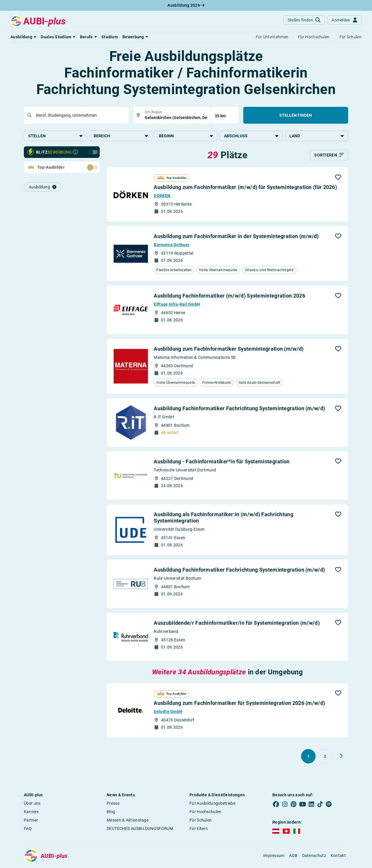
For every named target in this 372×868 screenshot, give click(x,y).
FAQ (28, 829)
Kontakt (338, 856)
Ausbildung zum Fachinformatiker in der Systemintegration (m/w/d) (236, 237)
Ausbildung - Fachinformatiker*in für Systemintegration (222, 462)
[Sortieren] (329, 156)
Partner (31, 820)
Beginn (186, 136)
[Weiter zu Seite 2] (341, 756)
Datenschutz (314, 856)
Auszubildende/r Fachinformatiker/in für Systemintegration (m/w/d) (237, 623)
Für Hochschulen (205, 812)
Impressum (274, 856)
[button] (23, 37)
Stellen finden (296, 115)
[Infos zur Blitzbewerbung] (75, 153)
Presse (113, 804)
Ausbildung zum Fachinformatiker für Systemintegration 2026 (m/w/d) (239, 703)
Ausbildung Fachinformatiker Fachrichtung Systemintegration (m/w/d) (239, 409)
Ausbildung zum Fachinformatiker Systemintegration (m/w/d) (229, 349)
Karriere (31, 812)
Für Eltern (199, 829)
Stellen (55, 136)
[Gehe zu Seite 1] (308, 757)
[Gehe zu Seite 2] (325, 757)
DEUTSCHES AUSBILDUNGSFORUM (140, 829)
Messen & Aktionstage (128, 820)
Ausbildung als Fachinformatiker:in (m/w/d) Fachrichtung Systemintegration (223, 518)
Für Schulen (201, 820)
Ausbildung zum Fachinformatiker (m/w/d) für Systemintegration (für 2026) (245, 188)
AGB (293, 856)
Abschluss (251, 136)
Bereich (121, 136)
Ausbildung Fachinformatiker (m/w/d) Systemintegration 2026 (229, 296)
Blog (111, 812)
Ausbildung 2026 (186, 5)
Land (317, 136)
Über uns (32, 804)
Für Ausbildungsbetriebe (212, 804)
